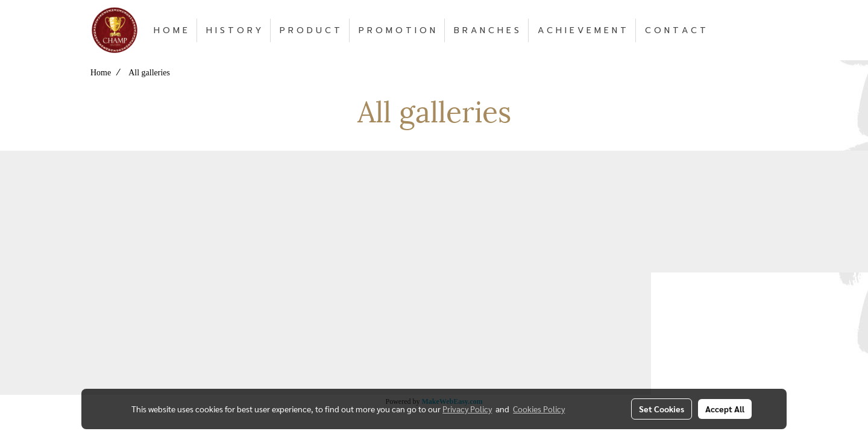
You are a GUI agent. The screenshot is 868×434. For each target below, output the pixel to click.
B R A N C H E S (486, 30)
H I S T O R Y (234, 30)
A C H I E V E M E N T (582, 30)
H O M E (171, 30)
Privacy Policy (467, 409)
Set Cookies (662, 409)
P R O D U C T (310, 30)
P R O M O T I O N (397, 30)
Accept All (725, 409)
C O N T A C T (675, 30)
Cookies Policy (539, 409)
